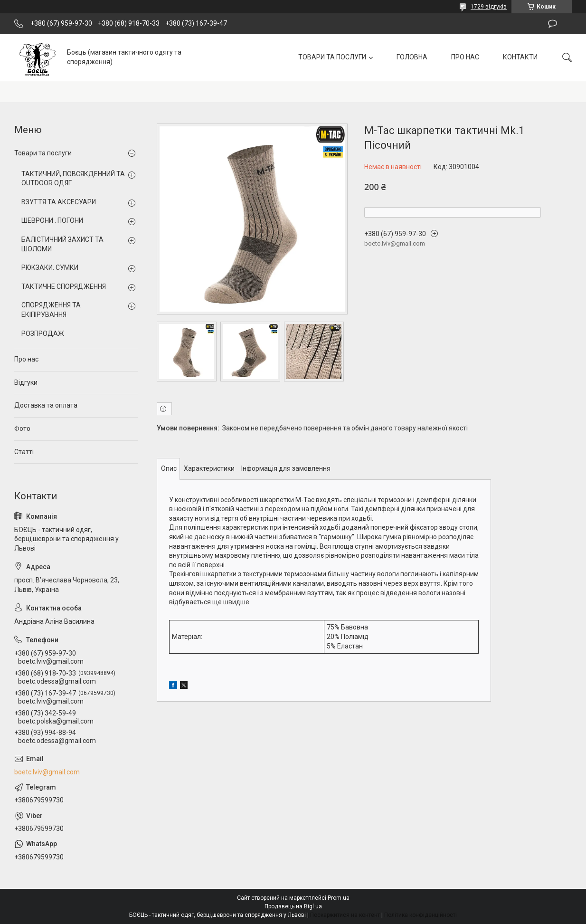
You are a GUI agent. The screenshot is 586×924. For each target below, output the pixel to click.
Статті (24, 452)
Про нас (26, 359)
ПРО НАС (465, 57)
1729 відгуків (489, 7)
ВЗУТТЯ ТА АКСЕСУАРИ (59, 202)
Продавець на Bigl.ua (293, 906)
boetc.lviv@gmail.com (47, 772)
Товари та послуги (43, 153)
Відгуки (26, 382)
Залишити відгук (553, 24)
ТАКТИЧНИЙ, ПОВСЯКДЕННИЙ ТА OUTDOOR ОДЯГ (73, 179)
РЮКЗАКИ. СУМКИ (50, 267)
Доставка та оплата (46, 405)
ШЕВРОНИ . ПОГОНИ (52, 220)
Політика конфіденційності (421, 915)
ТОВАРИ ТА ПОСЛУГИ (332, 57)
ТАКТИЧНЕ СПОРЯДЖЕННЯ (64, 286)
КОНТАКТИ (520, 57)
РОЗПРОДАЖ (43, 333)
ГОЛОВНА (412, 57)
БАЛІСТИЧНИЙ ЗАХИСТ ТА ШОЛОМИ (62, 244)
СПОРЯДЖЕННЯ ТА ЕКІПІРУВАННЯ (51, 310)
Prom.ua (339, 898)
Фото (22, 429)
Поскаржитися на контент (345, 915)
